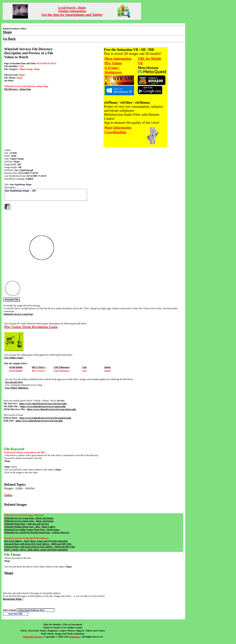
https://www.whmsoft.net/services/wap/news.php (43, 404)
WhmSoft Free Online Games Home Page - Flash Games (32, 530)
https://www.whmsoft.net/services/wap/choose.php (51, 409)
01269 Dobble (16, 367)
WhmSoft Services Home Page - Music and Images (29, 521)
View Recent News (14, 382)
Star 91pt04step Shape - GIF (46, 195)
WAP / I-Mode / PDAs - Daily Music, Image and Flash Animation (36, 550)
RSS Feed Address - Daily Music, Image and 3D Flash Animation (36, 541)
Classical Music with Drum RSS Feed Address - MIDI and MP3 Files (38, 544)
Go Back (9, 39)
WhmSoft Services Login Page (18, 314)
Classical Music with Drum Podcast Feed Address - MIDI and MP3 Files (40, 547)
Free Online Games (14, 358)
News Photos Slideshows (17, 388)
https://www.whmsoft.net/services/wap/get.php (43, 406)
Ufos (84, 367)
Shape (9, 573)
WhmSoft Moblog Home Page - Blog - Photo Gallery (30, 527)
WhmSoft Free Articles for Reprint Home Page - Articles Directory (37, 532)
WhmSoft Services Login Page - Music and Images (29, 518)
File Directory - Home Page (18, 89)
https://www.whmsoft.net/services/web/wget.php (39, 421)
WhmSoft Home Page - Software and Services (27, 524)
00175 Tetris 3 (39, 367)
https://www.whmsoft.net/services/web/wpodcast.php (45, 418)
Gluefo (107, 367)
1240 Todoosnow (62, 367)
